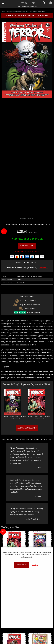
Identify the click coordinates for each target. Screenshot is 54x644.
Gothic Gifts (27, 3)
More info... (43, 268)
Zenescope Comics (16, 11)
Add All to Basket (27, 428)
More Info (35, 565)
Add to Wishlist (21, 251)
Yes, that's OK (21, 565)
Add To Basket (27, 246)
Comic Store (8, 11)
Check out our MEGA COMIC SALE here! (27, 15)
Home (2, 11)
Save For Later (33, 251)
